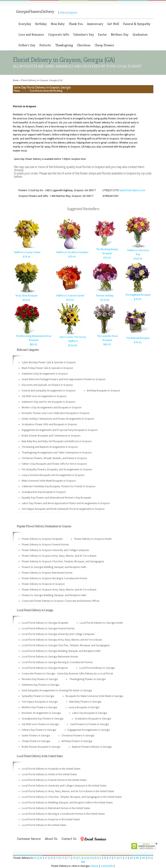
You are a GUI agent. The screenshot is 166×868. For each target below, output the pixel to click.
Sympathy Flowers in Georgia (38, 696)
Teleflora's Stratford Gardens (72, 252)
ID (96, 858)
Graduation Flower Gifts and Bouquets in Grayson (49, 424)
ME (131, 858)
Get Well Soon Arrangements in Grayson (44, 396)
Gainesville (107, 866)
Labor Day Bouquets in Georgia (90, 713)
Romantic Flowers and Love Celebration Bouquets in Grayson (56, 413)
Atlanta (94, 866)
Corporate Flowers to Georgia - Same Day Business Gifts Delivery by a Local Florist (67, 674)
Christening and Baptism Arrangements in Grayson (50, 447)
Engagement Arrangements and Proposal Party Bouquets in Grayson (60, 430)
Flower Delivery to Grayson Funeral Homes (45, 545)
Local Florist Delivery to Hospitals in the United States (51, 769)
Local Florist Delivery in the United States (44, 825)
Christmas (84, 45)
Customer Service (29, 839)
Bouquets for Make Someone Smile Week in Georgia (94, 696)
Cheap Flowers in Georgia (36, 741)
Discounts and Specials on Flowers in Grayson (47, 385)
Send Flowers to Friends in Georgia (90, 724)
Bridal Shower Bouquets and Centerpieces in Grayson (51, 436)
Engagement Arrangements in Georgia (89, 730)
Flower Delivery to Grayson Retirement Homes (47, 573)
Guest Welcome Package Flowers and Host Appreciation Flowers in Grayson (64, 379)
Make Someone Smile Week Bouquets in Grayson (49, 481)
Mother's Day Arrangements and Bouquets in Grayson (52, 408)
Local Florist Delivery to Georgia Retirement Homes (50, 657)
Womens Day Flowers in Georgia (40, 679)
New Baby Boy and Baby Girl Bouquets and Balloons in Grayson (57, 441)
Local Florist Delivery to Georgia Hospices (45, 668)
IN (105, 858)
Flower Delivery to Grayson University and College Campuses (55, 550)
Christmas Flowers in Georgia (78, 736)
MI (149, 858)
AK (41, 858)
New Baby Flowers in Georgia (85, 702)
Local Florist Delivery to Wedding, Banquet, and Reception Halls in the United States (67, 803)
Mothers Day (120, 35)
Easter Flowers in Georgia (36, 736)
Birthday (41, 24)
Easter (102, 35)
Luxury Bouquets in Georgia (84, 707)
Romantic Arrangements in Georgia (41, 713)
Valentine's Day (84, 35)
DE (74, 858)
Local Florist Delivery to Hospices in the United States (51, 819)
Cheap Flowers (104, 45)
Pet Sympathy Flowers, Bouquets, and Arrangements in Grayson (57, 470)
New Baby (58, 24)
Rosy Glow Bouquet (26, 296)
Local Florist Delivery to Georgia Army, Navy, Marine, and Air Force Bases (62, 640)
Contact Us (69, 839)
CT (69, 858)
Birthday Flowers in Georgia (77, 741)
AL (35, 858)
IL (100, 858)
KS (115, 858)
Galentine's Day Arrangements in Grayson (45, 374)
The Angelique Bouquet (138, 295)
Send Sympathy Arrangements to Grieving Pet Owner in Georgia (57, 690)
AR (52, 858)
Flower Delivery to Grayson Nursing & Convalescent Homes (54, 578)
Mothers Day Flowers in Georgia (39, 707)
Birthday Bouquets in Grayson (103, 391)
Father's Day (27, 45)
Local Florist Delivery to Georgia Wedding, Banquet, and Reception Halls (61, 651)
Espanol (73, 13)
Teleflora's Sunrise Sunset (70, 296)
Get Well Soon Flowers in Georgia (40, 724)
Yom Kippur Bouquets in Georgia (40, 702)
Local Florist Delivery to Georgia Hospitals (45, 623)
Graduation (140, 35)
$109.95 (138, 259)
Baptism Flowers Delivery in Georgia (92, 747)
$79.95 (27, 257)
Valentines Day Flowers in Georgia (40, 685)
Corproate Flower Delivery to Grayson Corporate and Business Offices (61, 601)
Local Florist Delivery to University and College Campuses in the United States (64, 786)
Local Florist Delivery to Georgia (97, 668)
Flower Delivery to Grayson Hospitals (42, 539)
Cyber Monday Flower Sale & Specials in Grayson (49, 362)
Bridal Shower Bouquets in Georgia (41, 747)
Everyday (25, 24)
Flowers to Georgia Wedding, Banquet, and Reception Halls (54, 567)
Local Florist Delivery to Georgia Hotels (101, 623)
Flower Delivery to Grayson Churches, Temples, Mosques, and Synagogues (63, 561)
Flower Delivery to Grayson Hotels (93, 539)
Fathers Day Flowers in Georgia (39, 730)
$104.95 (73, 346)
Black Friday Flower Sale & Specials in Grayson (47, 368)
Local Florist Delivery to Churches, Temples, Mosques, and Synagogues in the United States (72, 797)
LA (126, 858)
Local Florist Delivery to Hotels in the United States (49, 774)
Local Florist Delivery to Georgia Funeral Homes (48, 629)
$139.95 (105, 300)
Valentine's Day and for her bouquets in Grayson (48, 402)
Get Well (113, 24)
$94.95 (26, 300)
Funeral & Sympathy (137, 24)
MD (137, 858)
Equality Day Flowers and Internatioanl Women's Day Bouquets (56, 498)
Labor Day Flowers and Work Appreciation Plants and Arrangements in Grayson (66, 503)
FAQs (63, 13)
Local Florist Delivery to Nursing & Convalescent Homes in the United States (63, 814)
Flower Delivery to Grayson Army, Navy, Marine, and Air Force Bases (59, 556)
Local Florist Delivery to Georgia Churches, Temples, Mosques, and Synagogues (66, 645)
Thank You (76, 24)
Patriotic (45, 45)
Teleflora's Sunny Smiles (27, 252)
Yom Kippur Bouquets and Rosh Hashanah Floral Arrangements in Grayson (63, 509)
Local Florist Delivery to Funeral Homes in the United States (54, 780)
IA (110, 858)
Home (16, 80)
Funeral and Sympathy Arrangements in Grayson (49, 391)
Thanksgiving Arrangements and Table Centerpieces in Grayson (57, 453)
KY (121, 858)
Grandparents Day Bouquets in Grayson (44, 492)
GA (85, 858)
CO (63, 858)
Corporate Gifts (59, 35)
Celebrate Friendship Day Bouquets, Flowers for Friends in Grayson (59, 486)
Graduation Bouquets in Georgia (93, 719)
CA (57, 858)
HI (91, 858)
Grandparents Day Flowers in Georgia (43, 719)
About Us (51, 839)
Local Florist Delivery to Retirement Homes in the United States (56, 808)
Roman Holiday (105, 296)
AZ (46, 858)
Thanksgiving (64, 45)
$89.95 (34, 345)
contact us (25, 91)
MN (83, 862)
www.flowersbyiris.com (132, 190)
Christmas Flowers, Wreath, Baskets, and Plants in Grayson (54, 458)
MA (144, 858)
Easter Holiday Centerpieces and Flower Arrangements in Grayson (58, 419)
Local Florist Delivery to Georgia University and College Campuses (58, 634)
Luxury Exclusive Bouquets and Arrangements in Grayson (53, 475)
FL (80, 858)
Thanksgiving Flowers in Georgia (87, 679)
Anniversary (95, 24)
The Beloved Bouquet (138, 338)
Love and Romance (31, 35)
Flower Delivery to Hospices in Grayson (43, 584)
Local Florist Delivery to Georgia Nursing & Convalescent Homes (57, 662)
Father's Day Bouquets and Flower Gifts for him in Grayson (54, 464)
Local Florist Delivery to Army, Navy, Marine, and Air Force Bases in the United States (68, 791)
